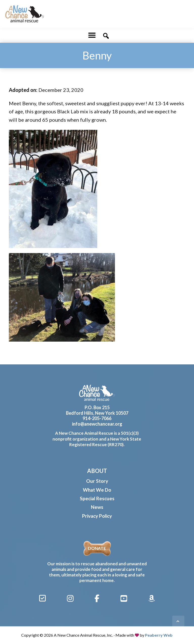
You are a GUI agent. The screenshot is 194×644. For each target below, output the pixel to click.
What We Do (97, 490)
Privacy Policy (97, 516)
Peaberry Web (159, 635)
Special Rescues (97, 498)
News (97, 507)
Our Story (97, 481)
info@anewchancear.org (97, 424)
